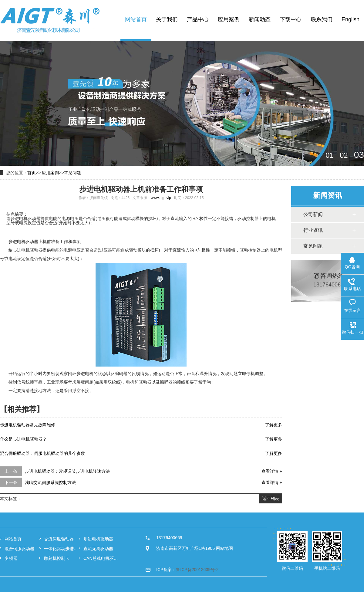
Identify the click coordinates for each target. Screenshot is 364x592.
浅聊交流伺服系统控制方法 (50, 482)
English (351, 19)
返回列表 (271, 499)
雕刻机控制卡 (57, 558)
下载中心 (291, 19)
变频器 (11, 558)
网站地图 (224, 548)
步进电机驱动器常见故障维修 (28, 425)
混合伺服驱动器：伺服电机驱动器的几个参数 (42, 453)
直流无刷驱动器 (98, 549)
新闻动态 (260, 19)
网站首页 (136, 19)
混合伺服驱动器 (19, 549)
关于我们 (167, 19)
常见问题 (72, 173)
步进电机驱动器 (98, 539)
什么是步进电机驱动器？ (23, 439)
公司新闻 (313, 214)
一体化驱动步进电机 (61, 549)
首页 (32, 173)
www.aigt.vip (161, 198)
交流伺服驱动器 (59, 539)
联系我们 (322, 19)
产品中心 (198, 19)
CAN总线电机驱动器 (101, 558)
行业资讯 (313, 230)
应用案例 (229, 19)
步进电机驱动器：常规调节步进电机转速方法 (67, 471)
